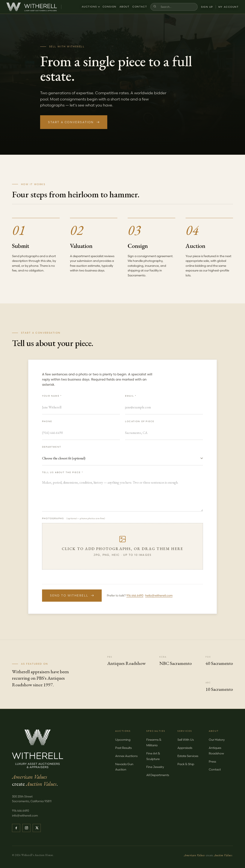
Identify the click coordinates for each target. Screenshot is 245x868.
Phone (47, 421)
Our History (217, 740)
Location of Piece (140, 421)
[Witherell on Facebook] (16, 828)
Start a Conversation (74, 122)
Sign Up (207, 7)
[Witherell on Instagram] (26, 828)
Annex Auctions (126, 756)
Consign (110, 7)
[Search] (176, 7)
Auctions (90, 7)
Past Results (123, 748)
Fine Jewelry (155, 767)
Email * (131, 396)
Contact (140, 7)
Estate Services (188, 756)
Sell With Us (186, 740)
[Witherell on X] (37, 828)
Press (212, 762)
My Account (228, 7)
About (124, 7)
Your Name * (52, 396)
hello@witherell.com (159, 595)
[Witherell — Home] (32, 7)
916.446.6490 (135, 595)
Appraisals (185, 748)
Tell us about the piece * (63, 472)
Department (52, 447)
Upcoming (123, 740)
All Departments (158, 775)
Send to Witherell (72, 595)
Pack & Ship (186, 764)
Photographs (74, 518)
